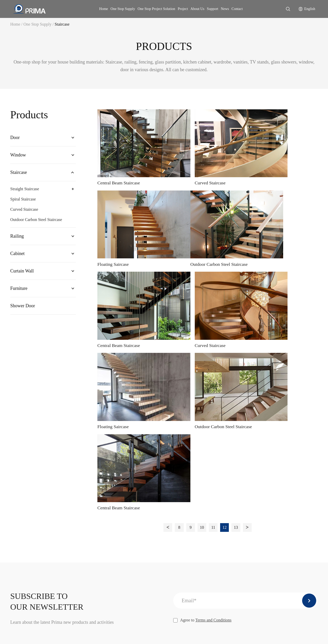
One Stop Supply (123, 9)
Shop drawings (221, 520)
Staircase (62, 24)
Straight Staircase (25, 191)
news (297, 488)
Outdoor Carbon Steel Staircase (36, 222)
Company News (305, 503)
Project (183, 9)
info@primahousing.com (91, 527)
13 (237, 316)
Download (278, 503)
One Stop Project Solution (156, 9)
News (225, 9)
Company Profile (192, 503)
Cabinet (17, 257)
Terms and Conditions (213, 409)
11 (213, 316)
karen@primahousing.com (44, 527)
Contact (237, 9)
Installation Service (225, 503)
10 (202, 316)
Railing (17, 239)
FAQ (274, 511)
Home (104, 9)
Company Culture (192, 529)
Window (18, 156)
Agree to (202, 409)
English (310, 9)
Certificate (186, 537)
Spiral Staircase (23, 201)
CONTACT (187, 488)
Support (212, 9)
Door (15, 138)
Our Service (187, 511)
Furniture (19, 293)
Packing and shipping (227, 537)
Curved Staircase (24, 212)
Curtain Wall (22, 275)
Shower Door (23, 312)
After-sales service (224, 511)
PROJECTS (280, 526)
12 (225, 316)
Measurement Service (227, 546)
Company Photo (191, 520)
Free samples (220, 529)
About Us (197, 9)
